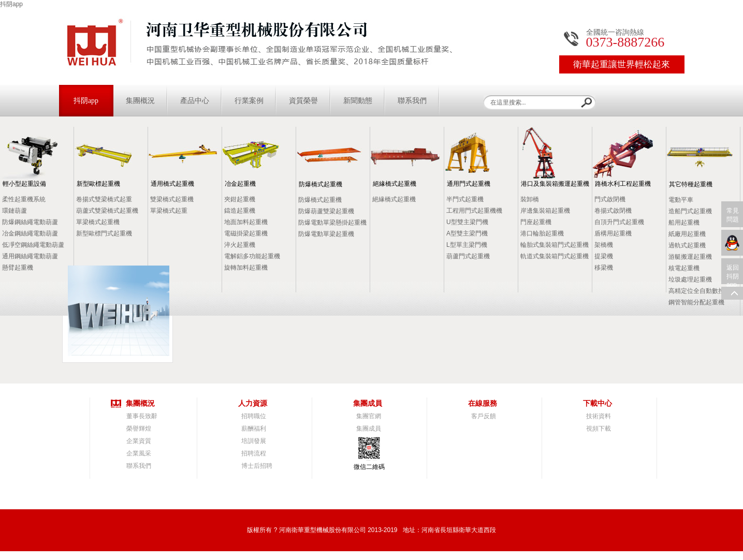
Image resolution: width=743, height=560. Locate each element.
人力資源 (253, 403)
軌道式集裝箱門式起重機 (555, 256)
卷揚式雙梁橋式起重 (104, 199)
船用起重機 (684, 223)
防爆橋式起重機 (320, 184)
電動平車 (681, 200)
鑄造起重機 (240, 211)
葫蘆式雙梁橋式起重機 (107, 211)
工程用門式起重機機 (474, 211)
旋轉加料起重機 (246, 268)
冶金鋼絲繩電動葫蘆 (30, 233)
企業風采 (139, 453)
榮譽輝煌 (139, 429)
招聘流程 (254, 453)
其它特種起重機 (691, 184)
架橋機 (604, 245)
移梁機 (604, 268)
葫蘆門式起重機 (468, 256)
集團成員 (368, 403)
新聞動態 (358, 101)
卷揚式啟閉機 (613, 211)
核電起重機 (684, 268)
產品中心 (195, 101)
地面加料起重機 (246, 222)
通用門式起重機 (469, 184)
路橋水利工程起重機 (623, 184)
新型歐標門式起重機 (104, 233)
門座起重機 (536, 222)
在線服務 (483, 403)
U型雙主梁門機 (467, 222)
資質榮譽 (303, 101)
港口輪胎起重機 (542, 233)
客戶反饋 (484, 416)
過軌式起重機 (687, 245)
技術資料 (599, 416)
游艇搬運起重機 (690, 257)
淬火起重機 (240, 245)
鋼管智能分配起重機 (696, 302)
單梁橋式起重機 (98, 222)
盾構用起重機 (613, 233)
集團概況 (140, 101)
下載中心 (598, 403)
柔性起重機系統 (24, 199)
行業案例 (249, 101)
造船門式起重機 (690, 211)
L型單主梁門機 (467, 245)
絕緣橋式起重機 (395, 184)
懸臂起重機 (18, 268)
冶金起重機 (240, 184)
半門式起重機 (465, 199)
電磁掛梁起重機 (246, 233)
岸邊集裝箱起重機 (545, 211)
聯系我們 (412, 101)
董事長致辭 (142, 416)
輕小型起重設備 (24, 184)
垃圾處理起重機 (690, 279)
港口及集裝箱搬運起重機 (555, 184)
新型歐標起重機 (98, 184)
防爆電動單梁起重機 (326, 234)
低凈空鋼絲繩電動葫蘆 (33, 245)
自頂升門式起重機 (619, 222)
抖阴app (11, 4)
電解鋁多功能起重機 (252, 256)
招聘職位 (254, 416)
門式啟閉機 (610, 199)
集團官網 (369, 416)
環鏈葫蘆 (14, 211)
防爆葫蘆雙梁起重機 (326, 211)
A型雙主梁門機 (467, 233)
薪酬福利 (254, 429)
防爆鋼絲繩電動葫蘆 (30, 222)
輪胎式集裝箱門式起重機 (555, 245)
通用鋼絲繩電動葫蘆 (30, 256)
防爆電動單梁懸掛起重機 (332, 223)
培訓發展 (254, 441)
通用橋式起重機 (172, 184)
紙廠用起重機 (687, 234)
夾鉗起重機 (240, 199)
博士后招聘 (257, 466)
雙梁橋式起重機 (172, 199)
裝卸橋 (530, 199)
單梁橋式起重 (169, 211)
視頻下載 (599, 429)
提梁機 (604, 256)
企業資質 (139, 441)
